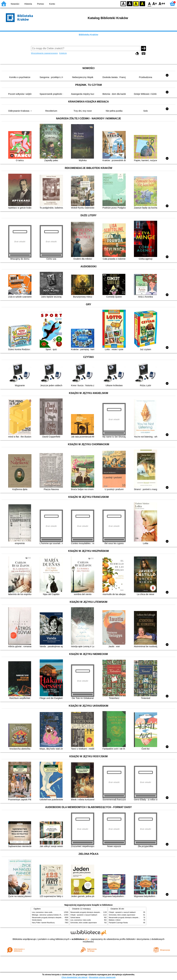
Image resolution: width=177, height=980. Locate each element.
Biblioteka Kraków (89, 35)
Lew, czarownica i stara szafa (42, 912)
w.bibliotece (79, 939)
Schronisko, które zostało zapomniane (84, 923)
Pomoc (41, 4)
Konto (52, 4)
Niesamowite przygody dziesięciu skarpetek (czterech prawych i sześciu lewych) (60, 918)
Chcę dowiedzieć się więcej (74, 977)
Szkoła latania (37, 920)
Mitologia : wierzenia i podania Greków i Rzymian (49, 915)
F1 (155, 3)
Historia (28, 4)
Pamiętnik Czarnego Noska (118, 923)
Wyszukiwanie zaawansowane (44, 53)
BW (130, 3)
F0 (149, 3)
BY (142, 3)
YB (136, 3)
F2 (162, 3)
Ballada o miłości (115, 920)
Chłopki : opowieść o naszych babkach (84, 915)
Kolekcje (63, 53)
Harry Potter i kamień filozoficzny (43, 923)
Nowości (15, 4)
